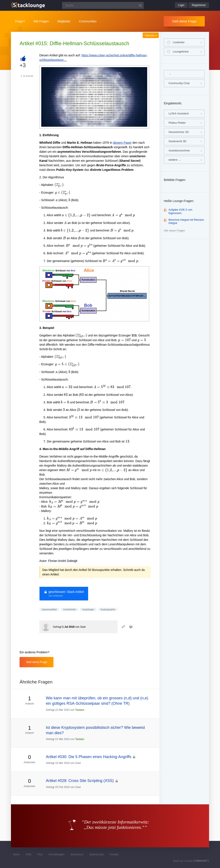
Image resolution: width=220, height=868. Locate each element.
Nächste (151, 35)
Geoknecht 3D (177, 141)
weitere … (175, 160)
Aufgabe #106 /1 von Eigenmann (180, 211)
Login (181, 5)
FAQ (40, 854)
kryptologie (88, 609)
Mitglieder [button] (64, 21)
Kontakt (114, 854)
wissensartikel (49, 609)
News (16, 854)
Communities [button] (88, 21)
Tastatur (80, 710)
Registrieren (199, 5)
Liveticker (179, 42)
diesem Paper (122, 143)
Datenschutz (97, 854)
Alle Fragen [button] (41, 21)
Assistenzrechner (179, 150)
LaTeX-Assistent (179, 113)
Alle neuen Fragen (174, 231)
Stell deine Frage (184, 21)
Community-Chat (179, 83)
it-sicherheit (69, 609)
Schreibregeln (57, 854)
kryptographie (108, 609)
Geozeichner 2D (179, 132)
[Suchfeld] (103, 5)
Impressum (77, 854)
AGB (28, 854)
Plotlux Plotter (177, 123)
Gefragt (57, 627)
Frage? (20, 21)
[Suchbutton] (140, 5)
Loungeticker (181, 52)
